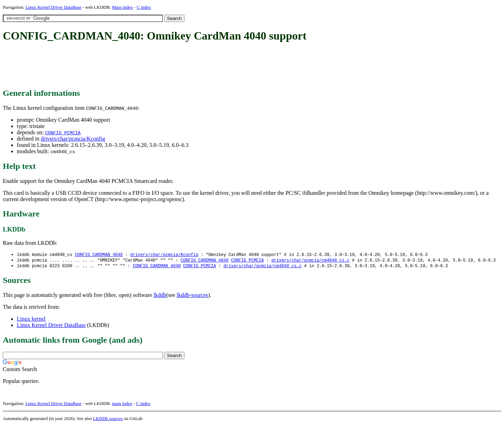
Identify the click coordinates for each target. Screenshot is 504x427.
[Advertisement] (130, 66)
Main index (122, 7)
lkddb (160, 296)
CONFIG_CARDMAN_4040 (99, 255)
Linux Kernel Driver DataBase (54, 7)
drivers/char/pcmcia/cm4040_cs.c (310, 261)
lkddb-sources (192, 296)
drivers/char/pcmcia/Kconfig (73, 139)
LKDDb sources (108, 419)
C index (144, 7)
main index (122, 404)
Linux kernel (31, 320)
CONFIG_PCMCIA (63, 133)
